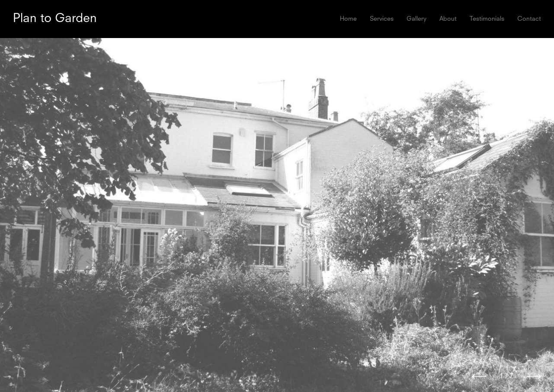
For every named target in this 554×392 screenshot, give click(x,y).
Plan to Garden (55, 19)
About (448, 19)
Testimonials (487, 19)
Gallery (416, 19)
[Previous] (479, 376)
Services (382, 19)
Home (348, 19)
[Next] (534, 376)
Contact (529, 19)
